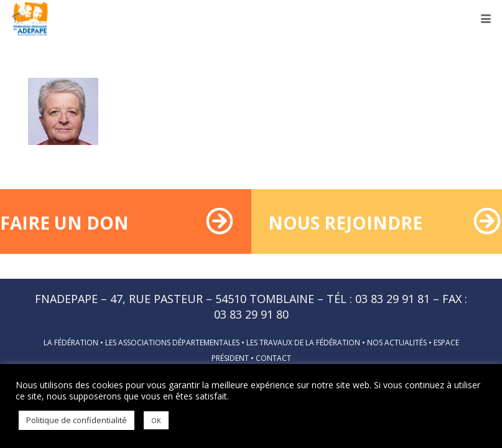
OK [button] (156, 420)
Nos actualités (397, 343)
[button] (486, 19)
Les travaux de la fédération (303, 343)
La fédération (71, 343)
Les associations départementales (172, 343)
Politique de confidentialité (77, 420)
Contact (273, 358)
